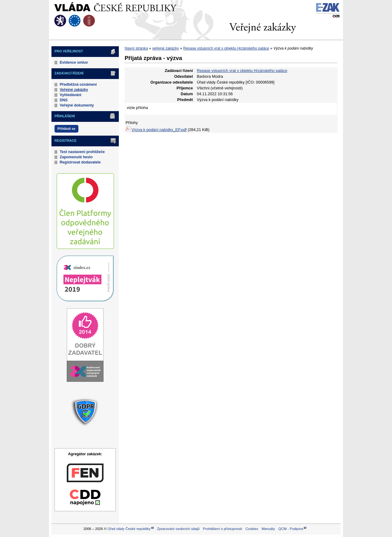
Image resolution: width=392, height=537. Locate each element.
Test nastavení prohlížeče (82, 152)
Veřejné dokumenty (77, 105)
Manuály (268, 529)
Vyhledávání (71, 95)
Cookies (252, 529)
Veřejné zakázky (74, 90)
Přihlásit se (66, 129)
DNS (64, 100)
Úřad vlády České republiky (129, 529)
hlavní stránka (136, 48)
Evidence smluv (74, 62)
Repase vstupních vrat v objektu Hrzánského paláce (226, 48)
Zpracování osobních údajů (178, 529)
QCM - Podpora (291, 529)
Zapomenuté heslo (76, 157)
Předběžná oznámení (78, 84)
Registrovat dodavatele (80, 162)
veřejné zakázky (166, 48)
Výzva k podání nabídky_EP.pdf (159, 130)
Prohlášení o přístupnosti (222, 529)
